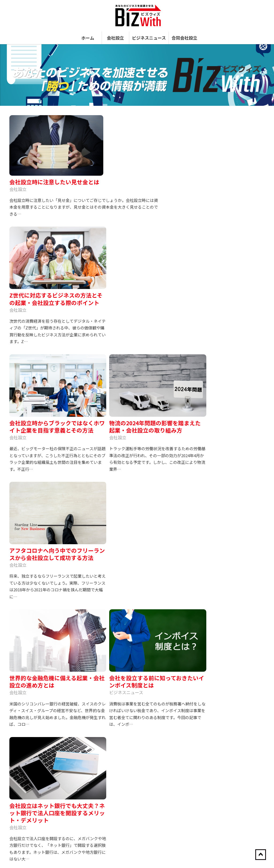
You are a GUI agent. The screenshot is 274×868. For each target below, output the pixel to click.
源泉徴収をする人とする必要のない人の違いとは (235, 537)
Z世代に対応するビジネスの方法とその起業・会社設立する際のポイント (39, 216)
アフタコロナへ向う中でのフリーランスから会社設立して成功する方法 (39, 349)
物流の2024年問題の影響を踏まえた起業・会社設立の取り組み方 (159, 212)
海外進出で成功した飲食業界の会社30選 (235, 516)
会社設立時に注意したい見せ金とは (114, 116)
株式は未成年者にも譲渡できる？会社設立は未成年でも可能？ (159, 478)
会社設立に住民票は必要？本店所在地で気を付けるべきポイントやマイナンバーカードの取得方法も (99, 485)
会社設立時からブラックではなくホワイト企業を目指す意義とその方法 (99, 216)
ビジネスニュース (149, 31)
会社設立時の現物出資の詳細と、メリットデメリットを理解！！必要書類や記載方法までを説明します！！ (235, 782)
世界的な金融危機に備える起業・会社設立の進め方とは (99, 345)
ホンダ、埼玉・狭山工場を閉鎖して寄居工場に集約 (235, 712)
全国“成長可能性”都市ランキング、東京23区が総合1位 (235, 561)
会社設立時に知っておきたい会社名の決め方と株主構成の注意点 (235, 685)
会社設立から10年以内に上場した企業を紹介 (235, 584)
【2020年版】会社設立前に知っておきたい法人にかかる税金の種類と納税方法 (235, 743)
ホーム (88, 31)
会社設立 (115, 31)
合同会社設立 (184, 31)
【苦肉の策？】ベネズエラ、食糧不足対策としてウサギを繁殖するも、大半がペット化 (235, 654)
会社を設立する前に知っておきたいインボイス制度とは (159, 345)
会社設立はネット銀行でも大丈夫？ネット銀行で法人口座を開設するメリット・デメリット (39, 485)
